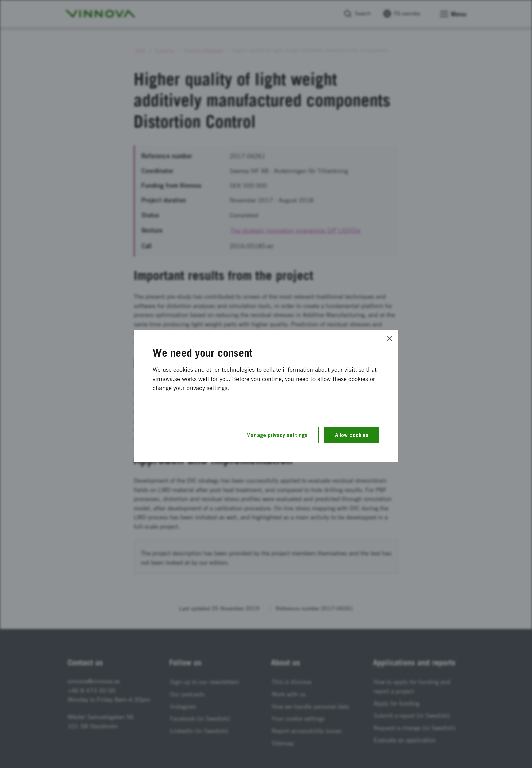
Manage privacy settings (277, 435)
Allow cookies (352, 435)
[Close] (389, 339)
